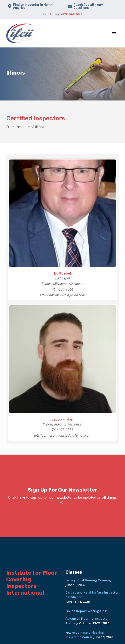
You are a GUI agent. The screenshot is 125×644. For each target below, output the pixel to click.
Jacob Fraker (63, 419)
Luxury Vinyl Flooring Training (88, 580)
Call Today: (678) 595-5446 (62, 14)
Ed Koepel (62, 273)
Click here (17, 497)
